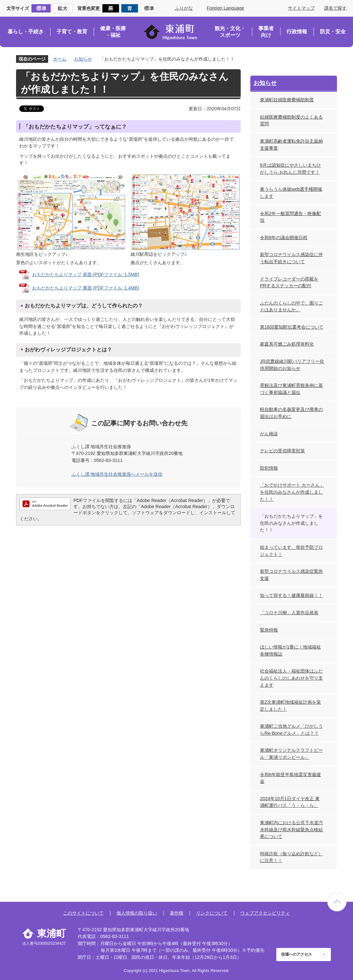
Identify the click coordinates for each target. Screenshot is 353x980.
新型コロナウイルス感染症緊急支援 (291, 575)
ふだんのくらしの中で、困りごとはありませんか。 (291, 306)
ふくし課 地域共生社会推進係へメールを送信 (117, 474)
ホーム (60, 59)
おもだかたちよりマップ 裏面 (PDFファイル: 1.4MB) (86, 288)
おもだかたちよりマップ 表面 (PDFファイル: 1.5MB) (86, 274)
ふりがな (184, 8)
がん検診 (269, 434)
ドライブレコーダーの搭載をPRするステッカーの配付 (289, 282)
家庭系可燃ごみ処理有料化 (287, 344)
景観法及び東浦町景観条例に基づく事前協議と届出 (291, 389)
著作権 (176, 913)
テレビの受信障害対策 (282, 451)
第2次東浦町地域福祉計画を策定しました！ (290, 706)
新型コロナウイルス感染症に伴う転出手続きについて (291, 258)
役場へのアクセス (297, 954)
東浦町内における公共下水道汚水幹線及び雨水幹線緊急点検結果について (291, 829)
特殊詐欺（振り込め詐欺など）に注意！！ (291, 857)
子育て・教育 (72, 32)
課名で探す (335, 8)
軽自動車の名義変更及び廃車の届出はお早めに (291, 413)
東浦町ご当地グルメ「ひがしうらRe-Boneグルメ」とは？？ (291, 730)
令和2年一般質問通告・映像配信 (290, 217)
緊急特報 (269, 630)
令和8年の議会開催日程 (284, 238)
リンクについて (212, 913)
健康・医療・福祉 (113, 32)
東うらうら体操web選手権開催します (291, 193)
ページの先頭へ (337, 902)
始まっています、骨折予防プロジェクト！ (291, 551)
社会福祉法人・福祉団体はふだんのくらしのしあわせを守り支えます (291, 678)
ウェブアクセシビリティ (265, 913)
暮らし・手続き (26, 32)
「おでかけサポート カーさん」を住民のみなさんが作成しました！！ (292, 492)
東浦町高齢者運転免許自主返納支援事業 (291, 145)
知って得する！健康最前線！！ (291, 595)
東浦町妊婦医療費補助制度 (287, 100)
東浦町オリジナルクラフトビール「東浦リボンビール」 (291, 754)
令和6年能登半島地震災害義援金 (290, 778)
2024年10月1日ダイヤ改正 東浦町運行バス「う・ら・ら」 (290, 802)
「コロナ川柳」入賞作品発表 (289, 613)
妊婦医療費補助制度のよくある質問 (291, 121)
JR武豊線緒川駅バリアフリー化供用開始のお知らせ (292, 365)
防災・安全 (333, 32)
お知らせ (83, 59)
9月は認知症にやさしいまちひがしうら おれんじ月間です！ (290, 169)
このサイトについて (83, 913)
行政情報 (297, 32)
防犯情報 (269, 468)
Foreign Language (225, 8)
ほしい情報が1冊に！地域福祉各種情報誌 (290, 650)
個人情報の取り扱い (137, 913)
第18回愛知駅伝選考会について (292, 327)
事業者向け (266, 32)
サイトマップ (301, 8)
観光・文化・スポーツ (230, 32)
